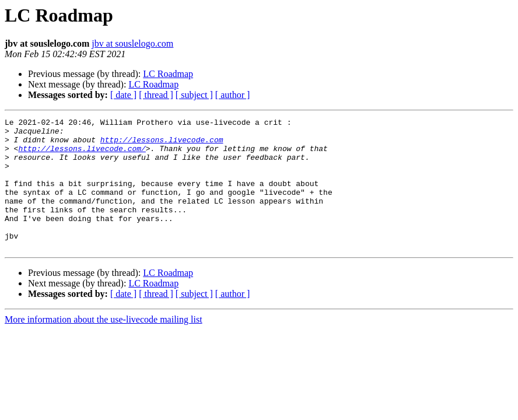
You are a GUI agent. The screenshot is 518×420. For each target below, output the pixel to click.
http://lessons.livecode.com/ (82, 155)
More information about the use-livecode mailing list (104, 346)
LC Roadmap (168, 74)
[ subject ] (194, 95)
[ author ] (233, 95)
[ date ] (123, 95)
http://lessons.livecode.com (162, 145)
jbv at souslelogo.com (132, 43)
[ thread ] (156, 95)
